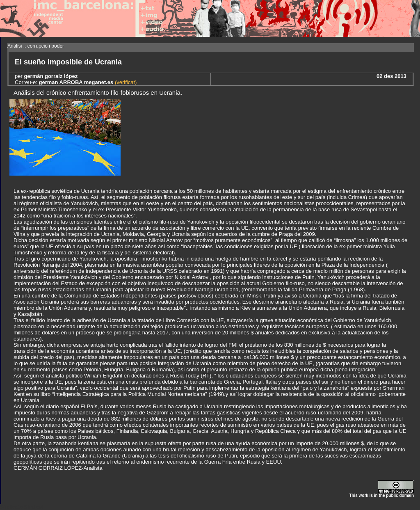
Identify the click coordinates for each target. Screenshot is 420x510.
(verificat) (125, 82)
